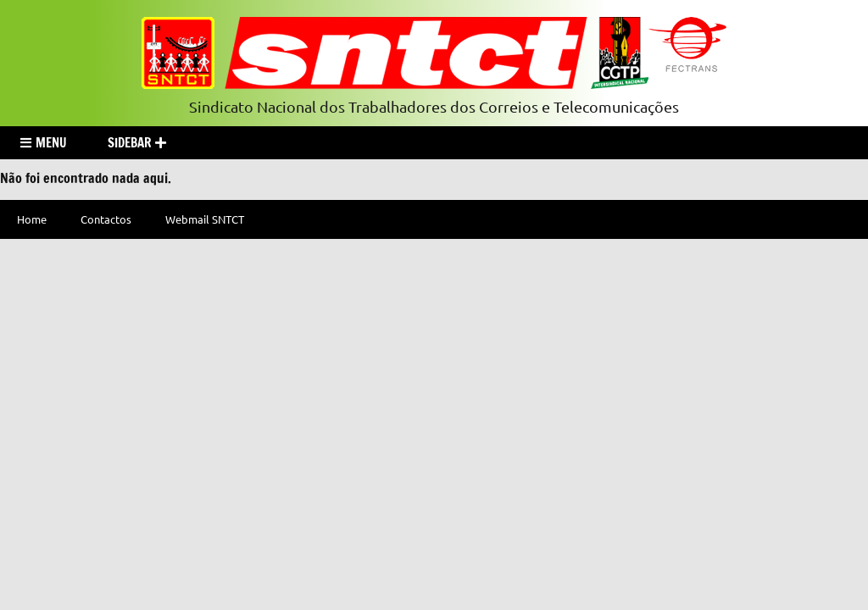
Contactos (106, 219)
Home (32, 219)
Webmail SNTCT (205, 219)
